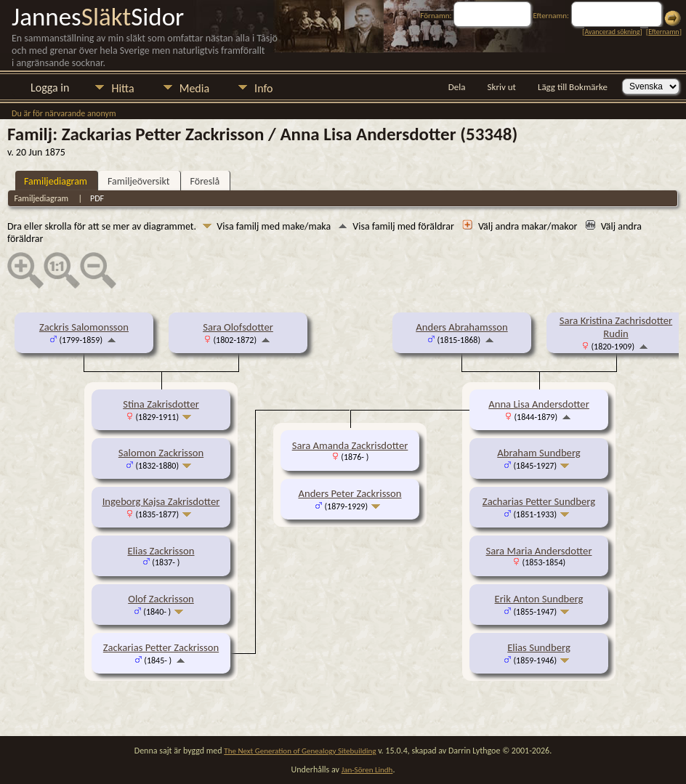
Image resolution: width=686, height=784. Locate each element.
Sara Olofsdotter (238, 327)
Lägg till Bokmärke (573, 87)
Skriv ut (502, 87)
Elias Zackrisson (161, 551)
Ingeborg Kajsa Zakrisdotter (161, 501)
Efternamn (663, 32)
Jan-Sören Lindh (367, 770)
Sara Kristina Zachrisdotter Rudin (616, 327)
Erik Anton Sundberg (539, 599)
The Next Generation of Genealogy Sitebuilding (300, 751)
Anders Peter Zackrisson (350, 493)
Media (194, 88)
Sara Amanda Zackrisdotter (350, 445)
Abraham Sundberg (538, 453)
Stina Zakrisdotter (161, 404)
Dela (457, 87)
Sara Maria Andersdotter (539, 551)
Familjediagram (56, 181)
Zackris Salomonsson (84, 327)
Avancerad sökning (612, 32)
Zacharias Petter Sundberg (539, 501)
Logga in (50, 88)
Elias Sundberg (539, 647)
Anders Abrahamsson (461, 327)
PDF (97, 198)
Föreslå (205, 181)
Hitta (122, 88)
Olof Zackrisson (161, 599)
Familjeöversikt (138, 181)
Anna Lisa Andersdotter (539, 404)
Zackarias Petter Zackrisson (161, 647)
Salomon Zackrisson (161, 453)
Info (263, 88)
